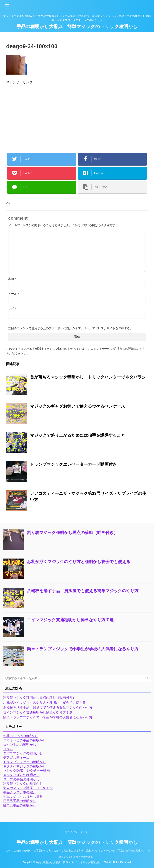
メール (14, 294)
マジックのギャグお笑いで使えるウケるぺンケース (78, 406)
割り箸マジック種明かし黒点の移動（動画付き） (72, 533)
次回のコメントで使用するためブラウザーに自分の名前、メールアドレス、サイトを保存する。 (70, 328)
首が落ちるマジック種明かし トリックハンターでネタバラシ (88, 377)
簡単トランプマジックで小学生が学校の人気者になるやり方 (83, 649)
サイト (13, 308)
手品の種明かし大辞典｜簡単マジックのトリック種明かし (77, 26)
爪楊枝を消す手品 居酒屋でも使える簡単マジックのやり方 (83, 591)
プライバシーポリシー (77, 832)
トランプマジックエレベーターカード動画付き (73, 464)
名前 (12, 279)
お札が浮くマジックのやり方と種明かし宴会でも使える (79, 562)
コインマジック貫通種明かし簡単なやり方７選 (70, 620)
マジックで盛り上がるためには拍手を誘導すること (78, 435)
